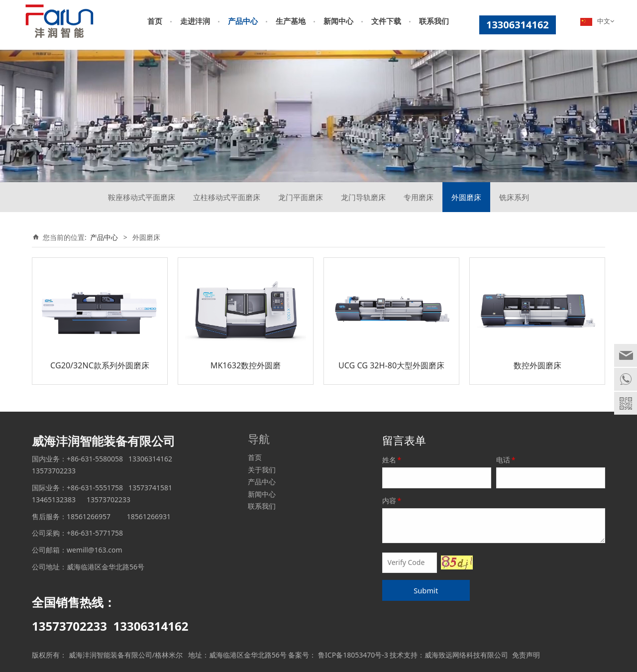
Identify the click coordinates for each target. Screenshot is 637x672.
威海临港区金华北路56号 (248, 655)
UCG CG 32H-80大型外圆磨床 (391, 365)
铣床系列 (514, 197)
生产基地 (291, 21)
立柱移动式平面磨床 (227, 197)
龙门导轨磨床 (363, 197)
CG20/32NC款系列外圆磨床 (100, 365)
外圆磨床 (466, 197)
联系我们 (434, 21)
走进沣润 (195, 21)
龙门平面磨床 (301, 197)
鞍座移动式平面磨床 (142, 197)
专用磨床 (419, 197)
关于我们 (262, 470)
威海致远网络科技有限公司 (466, 655)
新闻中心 (338, 21)
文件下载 (386, 21)
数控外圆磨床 (537, 365)
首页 (155, 21)
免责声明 (526, 655)
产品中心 (243, 21)
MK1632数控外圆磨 (246, 365)
